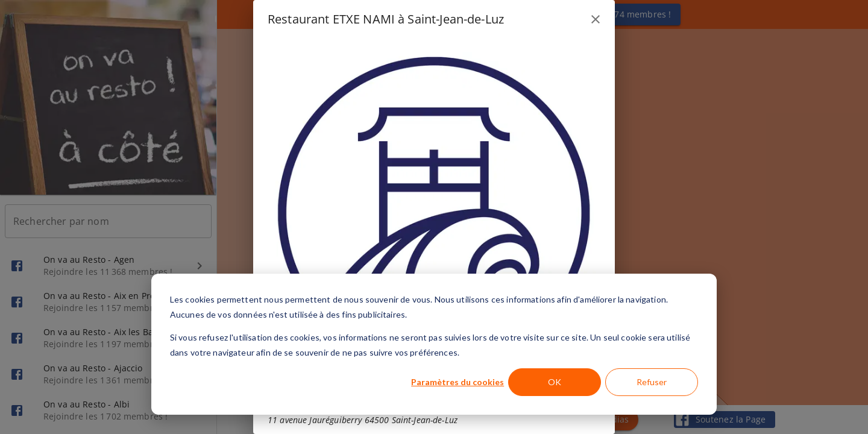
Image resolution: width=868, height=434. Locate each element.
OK (555, 382)
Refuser (652, 382)
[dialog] (434, 344)
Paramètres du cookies (458, 382)
